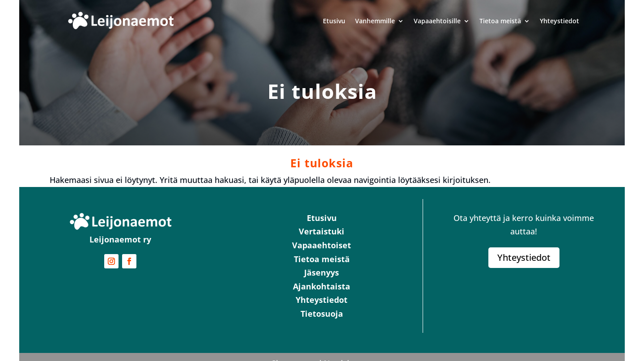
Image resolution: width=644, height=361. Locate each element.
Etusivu (334, 21)
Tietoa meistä (500, 21)
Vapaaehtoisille (437, 21)
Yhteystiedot (559, 21)
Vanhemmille (375, 21)
